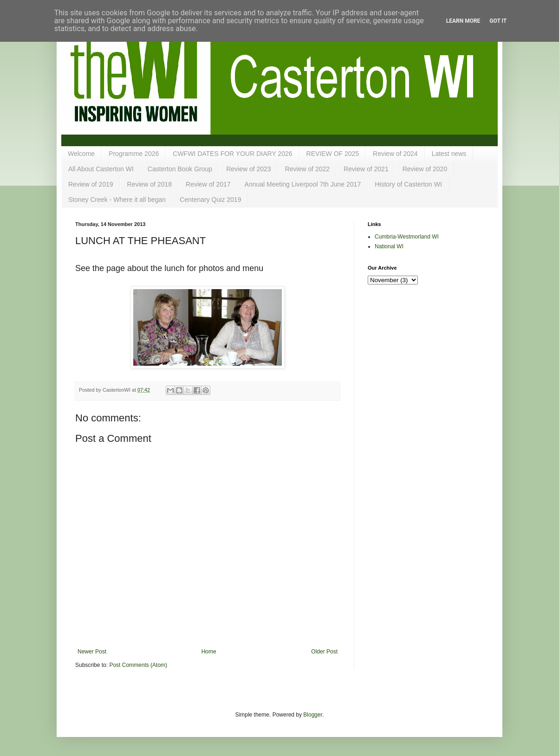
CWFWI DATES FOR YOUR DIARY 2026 (232, 154)
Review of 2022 (308, 169)
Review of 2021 (366, 169)
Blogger (313, 715)
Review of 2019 (91, 184)
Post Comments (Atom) (138, 665)
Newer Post (92, 652)
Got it (498, 21)
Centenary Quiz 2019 (210, 200)
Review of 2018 (150, 184)
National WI (389, 246)
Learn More (463, 21)
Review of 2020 (425, 169)
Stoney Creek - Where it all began (117, 200)
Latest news (449, 154)
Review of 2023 (249, 169)
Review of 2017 (208, 184)
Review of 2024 (395, 154)
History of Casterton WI (408, 184)
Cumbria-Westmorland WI (407, 237)
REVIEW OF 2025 (333, 154)
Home (209, 652)
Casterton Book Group (180, 169)
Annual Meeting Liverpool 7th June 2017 (303, 184)
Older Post (324, 652)
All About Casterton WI (101, 169)
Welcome (81, 154)
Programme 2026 (134, 154)
